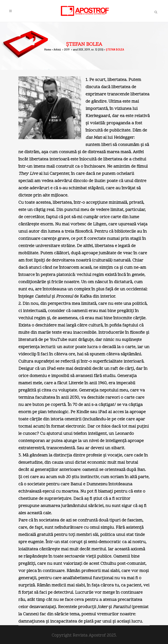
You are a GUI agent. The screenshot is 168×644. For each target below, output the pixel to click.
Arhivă (57, 49)
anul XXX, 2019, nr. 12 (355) (88, 49)
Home (48, 49)
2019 (67, 49)
